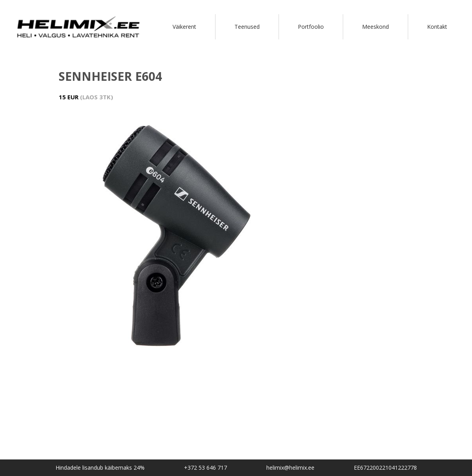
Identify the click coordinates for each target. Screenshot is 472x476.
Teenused (247, 27)
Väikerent (184, 27)
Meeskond (375, 27)
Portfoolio (311, 27)
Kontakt (437, 27)
